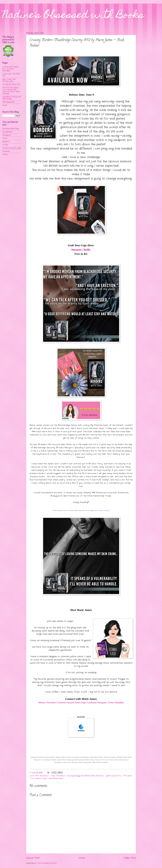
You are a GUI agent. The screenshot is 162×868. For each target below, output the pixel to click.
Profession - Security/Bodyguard (70, 776)
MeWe (5, 155)
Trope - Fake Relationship (52, 778)
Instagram (102, 703)
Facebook (62, 703)
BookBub (120, 703)
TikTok (5, 138)
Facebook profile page (12, 148)
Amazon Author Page (76, 703)
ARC (37, 776)
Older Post (130, 858)
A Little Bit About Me (11, 84)
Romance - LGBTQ (104, 776)
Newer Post (33, 858)
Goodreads (92, 703)
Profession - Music (48, 776)
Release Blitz (90, 776)
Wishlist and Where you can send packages (10, 69)
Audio (87, 250)
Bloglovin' (6, 142)
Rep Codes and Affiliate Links (9, 80)
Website (42, 703)
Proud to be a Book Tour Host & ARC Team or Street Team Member (11, 91)
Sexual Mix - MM (119, 776)
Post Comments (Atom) (47, 863)
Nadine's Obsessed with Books (73, 16)
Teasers (38, 778)
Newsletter (51, 703)
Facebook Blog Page (11, 129)
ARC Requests (8, 102)
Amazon (76, 250)
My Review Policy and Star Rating (12, 98)
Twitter (111, 703)
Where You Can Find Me (11, 75)
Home (82, 858)
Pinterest (6, 151)
